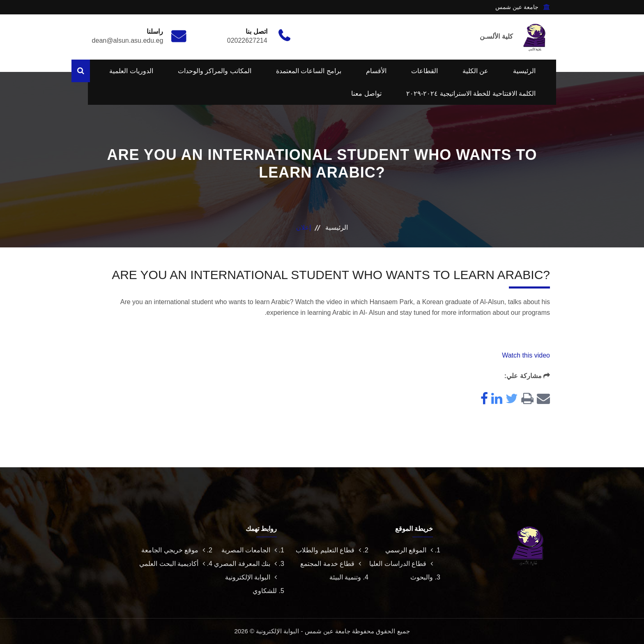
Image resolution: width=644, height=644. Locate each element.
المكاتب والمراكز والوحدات (215, 71)
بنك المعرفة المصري (245, 564)
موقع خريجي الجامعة (173, 550)
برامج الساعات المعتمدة (309, 71)
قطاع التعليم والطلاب (328, 550)
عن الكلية (475, 71)
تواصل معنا (366, 93)
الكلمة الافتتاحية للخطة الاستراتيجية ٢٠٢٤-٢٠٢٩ (471, 93)
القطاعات (424, 71)
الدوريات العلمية (131, 71)
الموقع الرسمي (409, 550)
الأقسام (376, 71)
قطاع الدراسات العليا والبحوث (401, 570)
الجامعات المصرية (249, 550)
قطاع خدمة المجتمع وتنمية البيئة (331, 570)
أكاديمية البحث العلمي (172, 564)
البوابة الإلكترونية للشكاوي (251, 584)
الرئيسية (524, 71)
